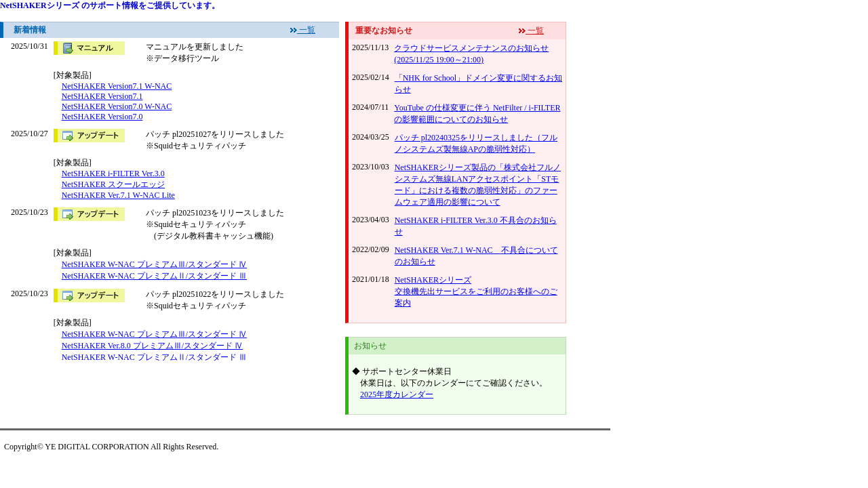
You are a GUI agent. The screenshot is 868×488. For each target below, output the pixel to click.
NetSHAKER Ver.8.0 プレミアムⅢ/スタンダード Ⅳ (152, 346)
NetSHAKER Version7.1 (102, 96)
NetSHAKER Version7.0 (102, 117)
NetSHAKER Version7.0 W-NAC (117, 106)
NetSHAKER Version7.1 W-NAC (117, 86)
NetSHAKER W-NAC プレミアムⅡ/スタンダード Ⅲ (154, 276)
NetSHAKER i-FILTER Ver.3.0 (113, 174)
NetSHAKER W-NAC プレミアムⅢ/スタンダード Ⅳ (154, 264)
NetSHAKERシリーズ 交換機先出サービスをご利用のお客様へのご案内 (476, 291)
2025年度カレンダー (397, 394)
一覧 (306, 30)
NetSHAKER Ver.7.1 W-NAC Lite (118, 195)
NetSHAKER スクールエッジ (113, 184)
